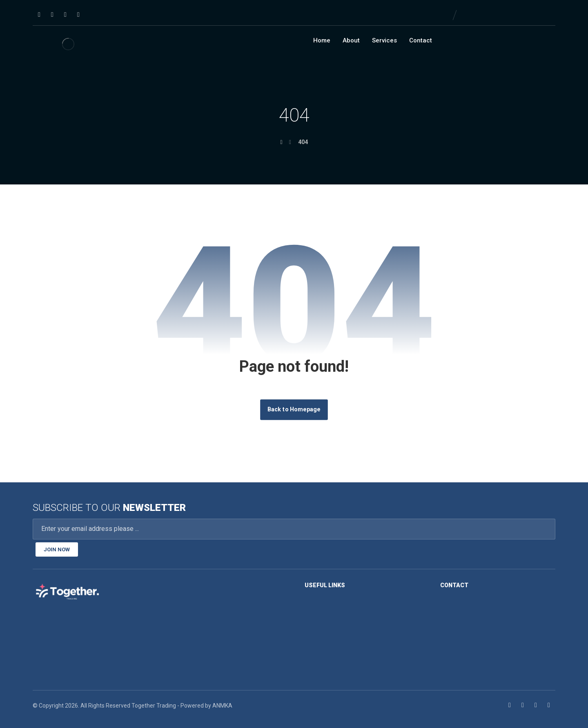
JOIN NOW (57, 549)
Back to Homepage (294, 409)
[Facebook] (39, 15)
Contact (421, 40)
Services (384, 40)
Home (322, 40)
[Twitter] (65, 15)
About (351, 40)
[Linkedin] (52, 15)
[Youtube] (78, 15)
